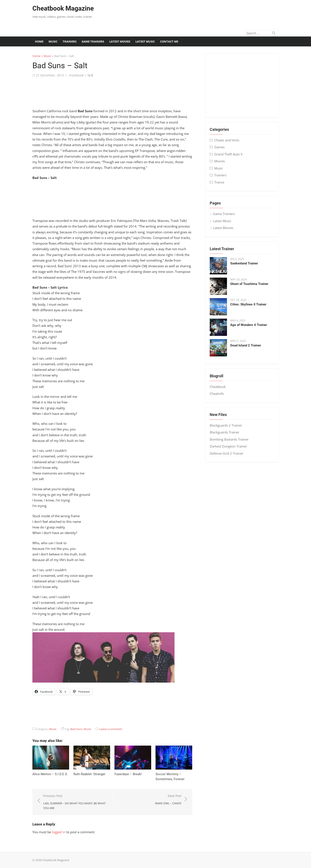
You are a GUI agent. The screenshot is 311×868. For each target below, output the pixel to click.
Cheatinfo (217, 394)
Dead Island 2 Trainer (246, 345)
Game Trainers (93, 41)
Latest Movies (120, 41)
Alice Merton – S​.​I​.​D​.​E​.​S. (50, 774)
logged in (59, 832)
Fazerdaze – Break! (128, 774)
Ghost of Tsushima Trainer (249, 284)
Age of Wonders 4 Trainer (249, 325)
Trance (219, 182)
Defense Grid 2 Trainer (227, 453)
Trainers (70, 41)
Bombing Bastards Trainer (229, 439)
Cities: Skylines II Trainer (248, 304)
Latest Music (145, 41)
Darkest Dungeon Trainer (228, 446)
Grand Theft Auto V (228, 154)
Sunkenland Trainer (244, 263)
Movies (220, 161)
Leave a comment (111, 729)
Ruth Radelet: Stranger (89, 774)
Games (219, 147)
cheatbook (76, 75)
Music (53, 41)
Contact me (169, 41)
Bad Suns (76, 729)
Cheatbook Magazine (63, 8)
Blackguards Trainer (225, 432)
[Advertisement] (200, 12)
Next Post (168, 800)
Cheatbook (218, 387)
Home (39, 41)
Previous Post (76, 802)
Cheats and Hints (227, 140)
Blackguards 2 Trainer (226, 425)
